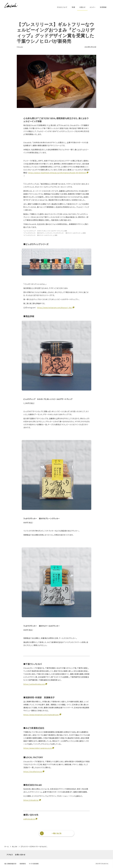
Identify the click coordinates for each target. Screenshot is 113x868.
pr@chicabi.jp (29, 819)
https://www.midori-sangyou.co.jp (38, 748)
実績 (73, 7)
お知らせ (82, 7)
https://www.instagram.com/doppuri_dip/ (55, 308)
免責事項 (23, 864)
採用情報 (103, 7)
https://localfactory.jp (33, 772)
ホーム (7, 847)
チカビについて (62, 7)
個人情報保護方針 (10, 864)
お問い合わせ (20, 855)
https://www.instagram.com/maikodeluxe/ (41, 715)
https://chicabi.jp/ (31, 800)
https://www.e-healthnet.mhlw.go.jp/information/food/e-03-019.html (57, 173)
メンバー (93, 7)
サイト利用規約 (34, 864)
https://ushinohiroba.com (34, 684)
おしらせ (15, 847)
